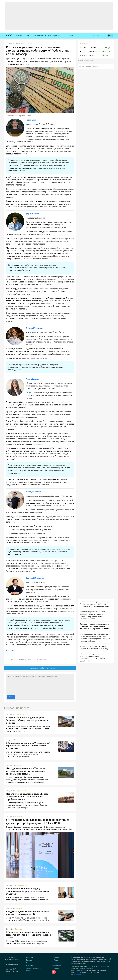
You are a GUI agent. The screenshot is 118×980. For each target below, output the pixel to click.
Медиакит (88, 67)
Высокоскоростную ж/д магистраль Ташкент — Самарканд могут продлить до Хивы (27, 720)
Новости (20, 35)
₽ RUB (83, 55)
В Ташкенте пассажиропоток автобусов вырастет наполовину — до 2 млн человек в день (28, 935)
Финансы (20, 816)
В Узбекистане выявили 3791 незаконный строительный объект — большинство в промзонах (28, 746)
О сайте (29, 963)
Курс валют (84, 44)
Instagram (56, 963)
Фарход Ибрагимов (35, 578)
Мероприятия (54, 35)
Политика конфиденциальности (34, 967)
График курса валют (86, 61)
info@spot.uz (80, 974)
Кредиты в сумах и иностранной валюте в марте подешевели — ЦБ (27, 913)
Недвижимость (40, 35)
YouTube (55, 968)
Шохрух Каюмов (33, 492)
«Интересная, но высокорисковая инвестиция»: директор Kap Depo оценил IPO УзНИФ (38, 821)
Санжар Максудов (34, 328)
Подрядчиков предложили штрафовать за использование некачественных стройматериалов (27, 797)
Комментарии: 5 (24, 660)
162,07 (92, 55)
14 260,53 (93, 51)
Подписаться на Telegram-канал (40, 668)
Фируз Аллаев (32, 214)
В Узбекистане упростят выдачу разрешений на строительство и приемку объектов (28, 891)
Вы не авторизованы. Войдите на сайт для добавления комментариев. (40, 684)
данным (32, 393)
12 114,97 (92, 47)
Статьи (29, 35)
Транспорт (21, 714)
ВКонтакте (56, 966)
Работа (29, 971)
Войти (11, 697)
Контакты (95, 67)
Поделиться (40, 660)
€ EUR (83, 51)
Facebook (56, 960)
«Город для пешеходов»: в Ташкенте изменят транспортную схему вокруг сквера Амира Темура (26, 771)
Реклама (82, 67)
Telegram (56, 957)
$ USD (83, 47)
